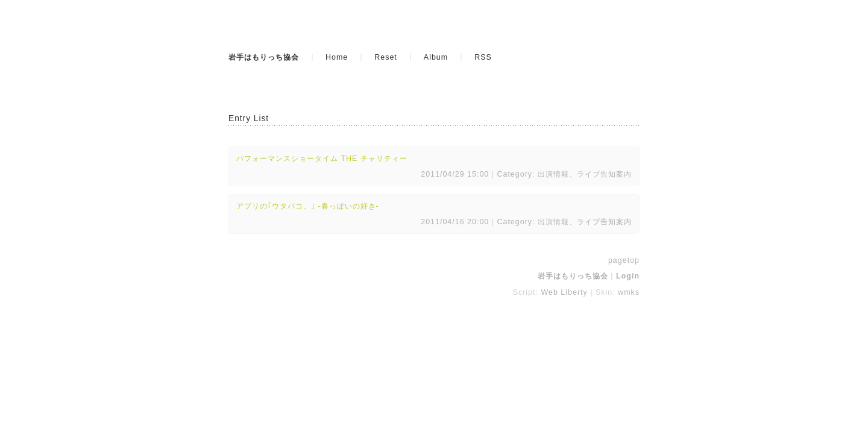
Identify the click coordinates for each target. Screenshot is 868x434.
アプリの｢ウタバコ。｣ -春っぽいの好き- (308, 206)
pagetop (624, 260)
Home (337, 57)
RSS (483, 57)
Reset (386, 57)
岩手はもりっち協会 (264, 57)
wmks (629, 292)
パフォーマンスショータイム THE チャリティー (322, 159)
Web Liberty (564, 292)
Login (628, 276)
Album (436, 57)
